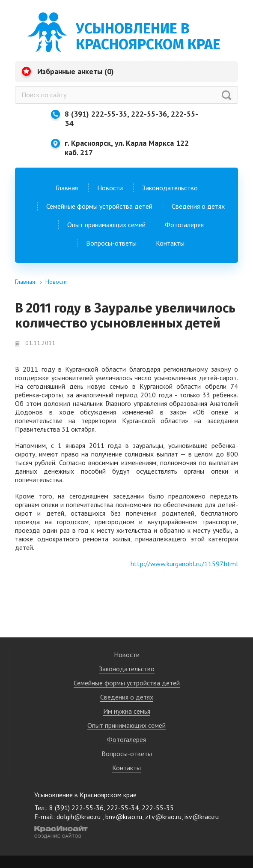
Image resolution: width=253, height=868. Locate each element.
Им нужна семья (127, 711)
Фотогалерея (184, 225)
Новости (110, 188)
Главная (67, 188)
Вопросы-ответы (111, 243)
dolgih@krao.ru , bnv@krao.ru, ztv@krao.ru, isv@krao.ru (138, 817)
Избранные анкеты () (76, 71)
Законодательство (170, 188)
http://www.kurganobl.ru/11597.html (184, 564)
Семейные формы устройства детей (99, 206)
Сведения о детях (198, 206)
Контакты (170, 243)
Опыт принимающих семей (106, 225)
